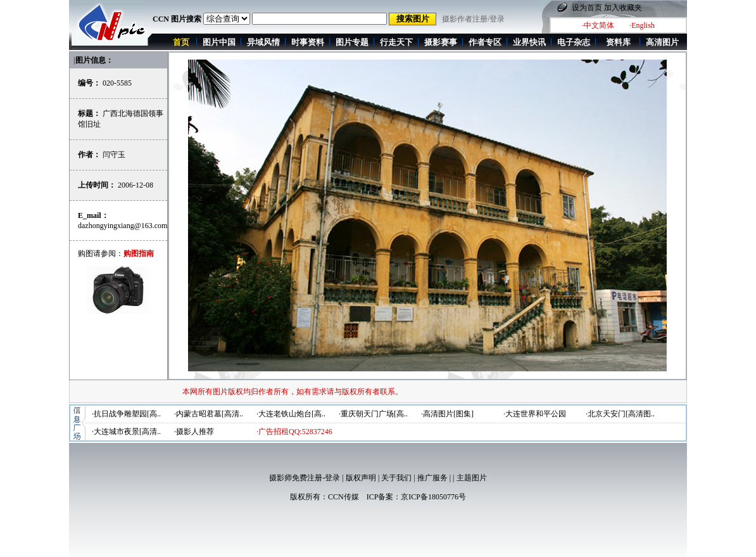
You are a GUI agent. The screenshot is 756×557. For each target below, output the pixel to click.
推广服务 (432, 478)
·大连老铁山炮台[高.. (291, 414)
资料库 (618, 42)
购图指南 (139, 253)
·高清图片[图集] (447, 414)
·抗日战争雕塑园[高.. (126, 414)
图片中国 (219, 42)
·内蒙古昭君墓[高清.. (209, 414)
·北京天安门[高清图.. (620, 414)
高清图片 (662, 42)
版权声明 (361, 478)
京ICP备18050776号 (433, 497)
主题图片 (472, 478)
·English (642, 25)
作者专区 (485, 42)
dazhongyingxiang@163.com (123, 226)
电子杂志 (574, 42)
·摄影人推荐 (194, 432)
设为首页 (587, 8)
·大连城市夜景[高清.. (126, 432)
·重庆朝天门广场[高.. (373, 414)
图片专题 (352, 42)
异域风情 (263, 42)
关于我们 (396, 478)
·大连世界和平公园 (535, 414)
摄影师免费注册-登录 (305, 478)
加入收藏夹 (623, 8)
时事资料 (308, 42)
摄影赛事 (441, 42)
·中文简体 (598, 25)
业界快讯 (529, 42)
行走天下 (396, 42)
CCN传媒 (343, 497)
